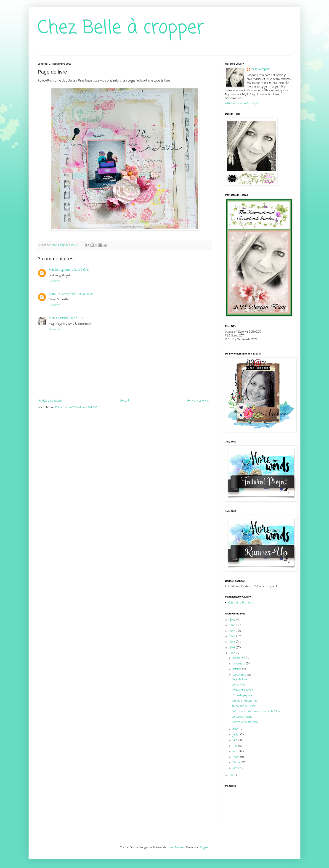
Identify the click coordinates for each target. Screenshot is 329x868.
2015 (233, 642)
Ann (51, 270)
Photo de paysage (242, 696)
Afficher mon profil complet (242, 104)
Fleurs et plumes (243, 690)
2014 (233, 648)
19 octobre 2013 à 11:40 (70, 318)
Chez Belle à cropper (121, 28)
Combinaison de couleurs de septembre (256, 712)
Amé (52, 318)
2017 (233, 631)
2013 (233, 653)
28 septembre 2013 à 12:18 (72, 270)
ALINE (52, 294)
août (236, 729)
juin (235, 740)
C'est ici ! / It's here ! (241, 603)
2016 (233, 637)
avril (236, 752)
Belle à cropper (260, 70)
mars (236, 757)
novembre (239, 664)
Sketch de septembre (245, 722)
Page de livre (240, 680)
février (237, 763)
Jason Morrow (176, 848)
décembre (239, 658)
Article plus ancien (199, 401)
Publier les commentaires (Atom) (76, 408)
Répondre (54, 281)
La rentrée (239, 685)
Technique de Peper (244, 706)
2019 (233, 620)
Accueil (125, 401)
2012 (233, 775)
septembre (240, 675)
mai (235, 746)
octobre (237, 669)
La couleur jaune (242, 717)
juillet (236, 735)
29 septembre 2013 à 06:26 (75, 294)
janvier (237, 768)
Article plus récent (50, 401)
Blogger (204, 848)
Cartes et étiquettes (245, 701)
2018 (233, 625)
